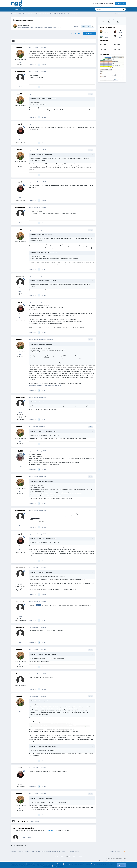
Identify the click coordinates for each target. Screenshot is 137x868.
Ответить (89, 33)
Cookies (80, 857)
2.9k (20, 466)
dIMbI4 (20, 451)
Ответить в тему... (28, 837)
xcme (105, 36)
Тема (62, 857)
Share (76, 26)
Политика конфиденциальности (116, 859)
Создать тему (76, 33)
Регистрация (120, 3)
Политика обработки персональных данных (112, 861)
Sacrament (20, 627)
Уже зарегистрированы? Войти (103, 4)
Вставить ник (32, 65)
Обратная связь (71, 857)
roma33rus (26, 25)
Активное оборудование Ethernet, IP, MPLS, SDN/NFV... (45, 27)
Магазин (15, 9)
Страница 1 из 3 (36, 41)
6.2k (20, 413)
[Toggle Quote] (31, 99)
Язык (57, 857)
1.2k (20, 87)
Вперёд (23, 41)
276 (20, 642)
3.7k (20, 291)
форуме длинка (43, 732)
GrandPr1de (20, 72)
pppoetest (20, 276)
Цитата (44, 65)
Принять (121, 865)
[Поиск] (104, 9)
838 (20, 63)
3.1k (20, 139)
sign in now (51, 830)
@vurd (39, 605)
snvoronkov (20, 398)
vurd (20, 124)
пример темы (35, 518)
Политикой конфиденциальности (53, 866)
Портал (23, 9)
